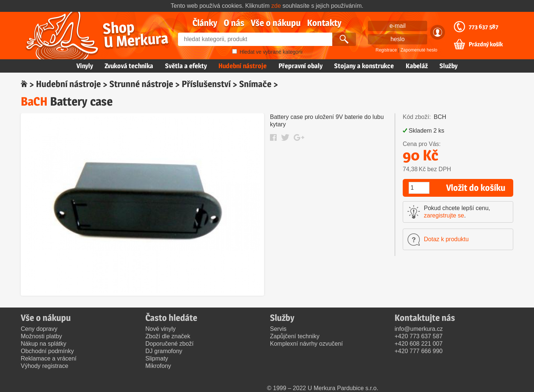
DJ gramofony (164, 351)
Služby (449, 66)
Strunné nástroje (141, 84)
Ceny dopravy (39, 329)
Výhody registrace (44, 366)
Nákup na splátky (44, 344)
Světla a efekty (186, 66)
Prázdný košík (486, 44)
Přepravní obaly (301, 66)
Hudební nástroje (243, 66)
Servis (278, 329)
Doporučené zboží (169, 344)
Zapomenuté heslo (419, 50)
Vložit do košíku (476, 188)
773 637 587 (484, 27)
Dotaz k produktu (446, 239)
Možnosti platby (41, 336)
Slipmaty (157, 358)
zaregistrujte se (444, 215)
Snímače (255, 84)
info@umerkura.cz (419, 329)
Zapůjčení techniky (295, 336)
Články (205, 23)
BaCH (34, 101)
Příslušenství (206, 84)
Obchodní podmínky (47, 351)
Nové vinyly (161, 329)
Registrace (386, 50)
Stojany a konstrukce (364, 66)
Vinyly (85, 66)
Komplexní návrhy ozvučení (306, 344)
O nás (234, 23)
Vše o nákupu (276, 23)
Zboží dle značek (168, 336)
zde (276, 6)
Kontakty (324, 23)
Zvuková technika (129, 66)
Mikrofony (158, 366)
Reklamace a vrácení (49, 358)
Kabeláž (417, 66)
